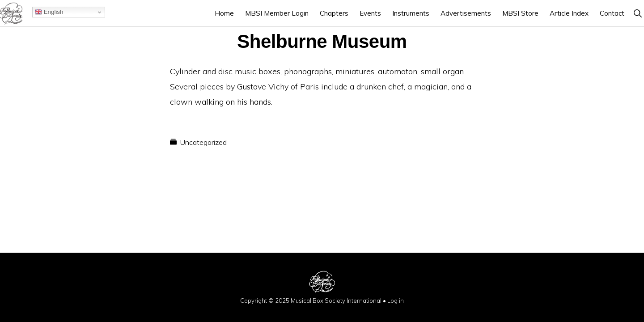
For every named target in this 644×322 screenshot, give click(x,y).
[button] (638, 13)
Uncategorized (203, 142)
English (49, 12)
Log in (396, 301)
